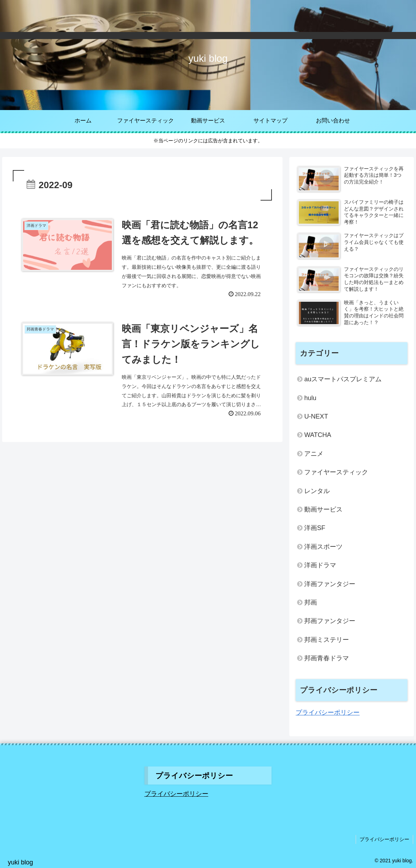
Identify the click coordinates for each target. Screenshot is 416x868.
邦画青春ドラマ (327, 658)
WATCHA (318, 435)
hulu (310, 398)
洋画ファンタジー (330, 584)
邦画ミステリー (327, 640)
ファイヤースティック (336, 472)
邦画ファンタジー (330, 621)
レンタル (317, 491)
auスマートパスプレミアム (343, 379)
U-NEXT (316, 416)
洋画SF (315, 528)
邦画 (311, 602)
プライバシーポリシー (328, 713)
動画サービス (323, 509)
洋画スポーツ (323, 547)
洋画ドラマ (320, 565)
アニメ (314, 454)
